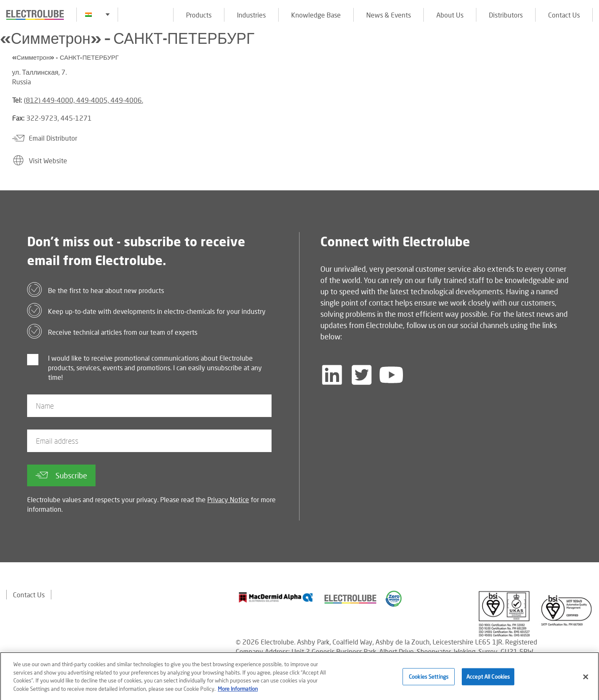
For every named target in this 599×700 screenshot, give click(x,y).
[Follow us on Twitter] (362, 375)
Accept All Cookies (488, 680)
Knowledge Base (316, 15)
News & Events (389, 15)
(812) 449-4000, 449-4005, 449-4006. (83, 100)
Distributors (506, 15)
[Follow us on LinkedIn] (332, 375)
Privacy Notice (228, 499)
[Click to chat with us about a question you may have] (589, 62)
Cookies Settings (429, 680)
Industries (251, 15)
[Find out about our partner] (276, 597)
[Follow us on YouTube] (391, 375)
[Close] (586, 680)
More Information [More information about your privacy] (238, 692)
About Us (450, 15)
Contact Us (564, 15)
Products (199, 15)
